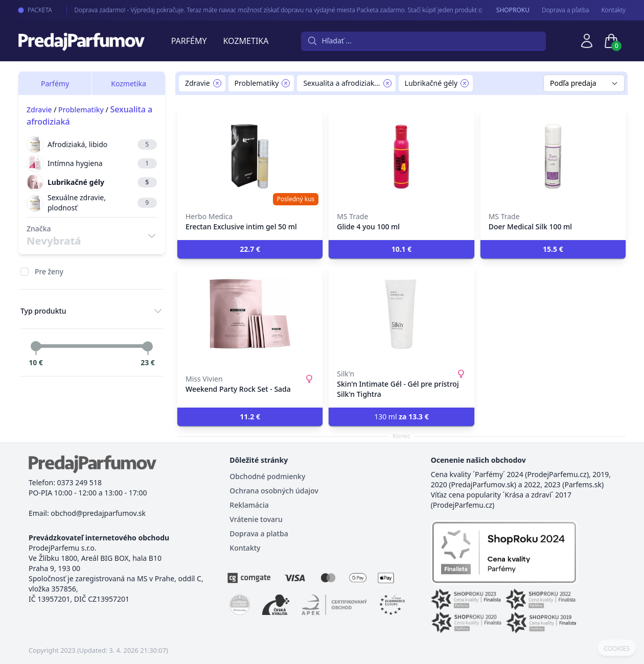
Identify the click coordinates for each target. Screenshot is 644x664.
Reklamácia (249, 505)
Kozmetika (246, 41)
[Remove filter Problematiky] (286, 83)
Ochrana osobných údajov (274, 491)
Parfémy (189, 41)
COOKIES (617, 649)
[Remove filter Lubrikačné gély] (465, 83)
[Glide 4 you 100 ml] (401, 156)
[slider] (36, 346)
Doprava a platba (259, 533)
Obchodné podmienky (267, 476)
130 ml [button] (401, 417)
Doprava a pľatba (566, 10)
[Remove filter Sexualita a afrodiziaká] (387, 83)
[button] (250, 249)
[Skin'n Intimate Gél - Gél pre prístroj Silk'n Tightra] (401, 314)
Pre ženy (49, 271)
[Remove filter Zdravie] (217, 83)
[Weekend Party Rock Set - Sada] (250, 314)
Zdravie (39, 110)
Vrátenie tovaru (256, 519)
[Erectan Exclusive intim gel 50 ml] (250, 156)
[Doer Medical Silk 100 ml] (553, 156)
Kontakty (614, 10)
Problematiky (81, 110)
